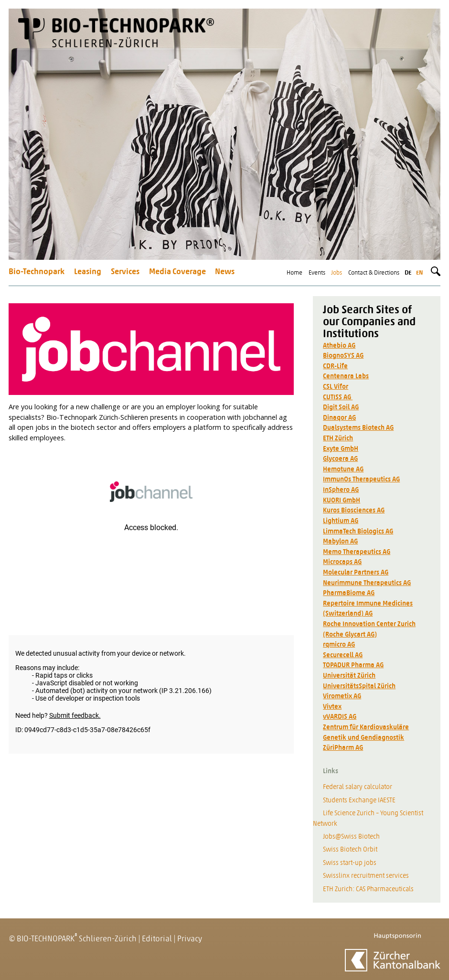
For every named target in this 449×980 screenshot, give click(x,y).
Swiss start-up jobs (350, 863)
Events (317, 273)
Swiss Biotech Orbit (350, 850)
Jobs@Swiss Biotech (351, 837)
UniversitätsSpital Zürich (359, 687)
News (225, 272)
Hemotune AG (343, 470)
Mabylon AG (340, 542)
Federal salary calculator (358, 787)
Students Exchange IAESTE (359, 801)
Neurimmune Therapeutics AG (367, 583)
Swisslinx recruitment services (366, 876)
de (408, 273)
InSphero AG (341, 490)
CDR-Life (335, 367)
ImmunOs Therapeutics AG (361, 480)
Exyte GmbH (341, 449)
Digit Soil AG (341, 408)
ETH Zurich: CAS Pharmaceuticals (368, 889)
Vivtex (332, 707)
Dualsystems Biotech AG (358, 428)
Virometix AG (342, 697)
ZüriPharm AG (343, 748)
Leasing (88, 272)
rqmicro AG (339, 645)
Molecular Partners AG (356, 573)
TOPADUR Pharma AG (353, 666)
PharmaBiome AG (349, 593)
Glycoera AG (340, 459)
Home (294, 273)
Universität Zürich (349, 676)
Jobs (337, 273)
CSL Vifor (336, 387)
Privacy (190, 939)
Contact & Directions (374, 273)
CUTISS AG (338, 398)
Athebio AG (339, 346)
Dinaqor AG (339, 418)
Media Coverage (177, 272)
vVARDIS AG (340, 717)
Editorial (157, 939)
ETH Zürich (338, 439)
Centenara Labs (346, 377)
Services (125, 272)
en (419, 273)
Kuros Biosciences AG (354, 511)
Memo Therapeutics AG (357, 552)
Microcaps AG (342, 562)
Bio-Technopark (37, 272)
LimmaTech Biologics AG (358, 532)
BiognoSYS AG (343, 356)
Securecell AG (343, 655)
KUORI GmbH (342, 501)
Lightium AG (341, 521)
